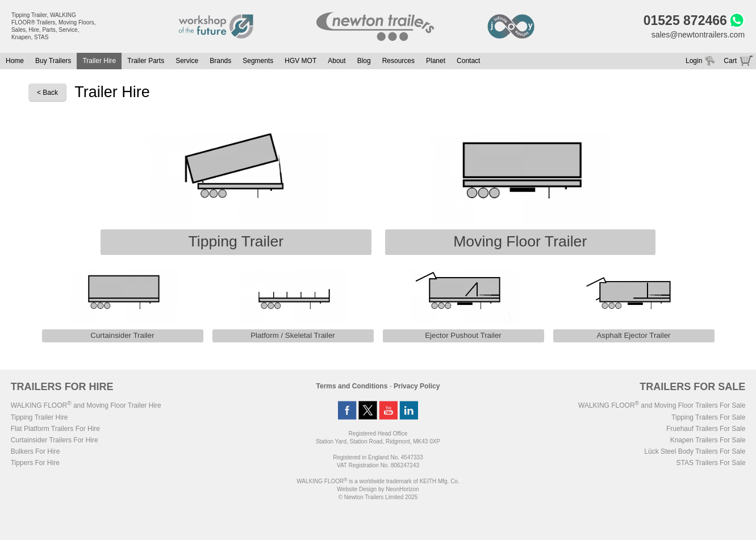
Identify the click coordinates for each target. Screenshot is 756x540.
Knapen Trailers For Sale (708, 440)
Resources (398, 61)
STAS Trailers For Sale (711, 463)
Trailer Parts (146, 61)
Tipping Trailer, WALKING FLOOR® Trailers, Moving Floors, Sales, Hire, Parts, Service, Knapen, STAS (54, 26)
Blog (364, 61)
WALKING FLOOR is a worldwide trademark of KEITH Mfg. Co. (378, 481)
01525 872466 (685, 20)
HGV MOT (300, 61)
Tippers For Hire (35, 463)
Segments (258, 61)
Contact (468, 61)
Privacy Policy (417, 386)
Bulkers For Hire (35, 451)
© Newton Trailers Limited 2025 (378, 497)
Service (187, 61)
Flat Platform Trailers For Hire (55, 429)
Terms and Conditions (352, 386)
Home (15, 61)
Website (357, 489)
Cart (730, 61)
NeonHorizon (402, 489)
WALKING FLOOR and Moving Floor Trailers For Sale (662, 405)
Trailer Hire (99, 61)
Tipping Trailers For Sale (708, 417)
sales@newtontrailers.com (698, 35)
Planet (436, 61)
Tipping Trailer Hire (39, 417)
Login (694, 61)
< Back (47, 93)
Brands (220, 61)
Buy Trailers (53, 61)
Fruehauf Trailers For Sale (706, 429)
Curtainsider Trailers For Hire (55, 440)
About (337, 61)
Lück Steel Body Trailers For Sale (695, 451)
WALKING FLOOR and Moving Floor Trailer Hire (86, 405)
